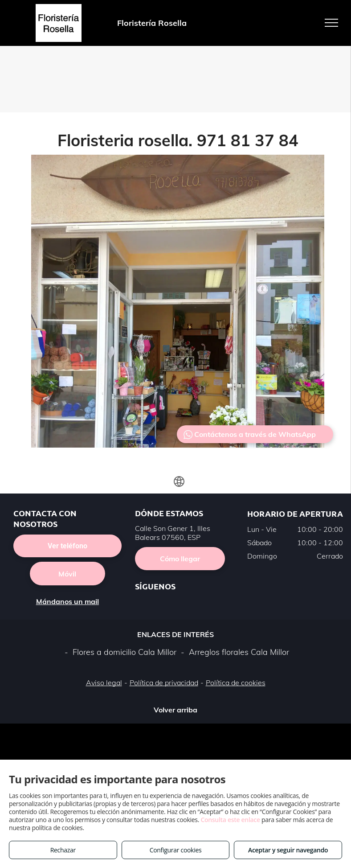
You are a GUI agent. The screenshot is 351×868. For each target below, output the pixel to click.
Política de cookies (236, 683)
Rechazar (63, 850)
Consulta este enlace (230, 820)
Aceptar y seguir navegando (288, 850)
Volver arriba (175, 710)
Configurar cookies (176, 850)
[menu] (331, 23)
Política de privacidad (164, 683)
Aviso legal (104, 683)
